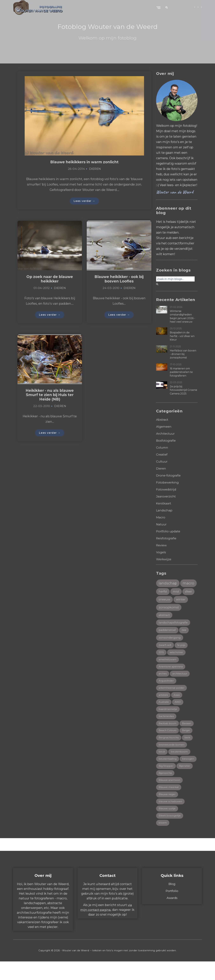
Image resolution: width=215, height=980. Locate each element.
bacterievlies (167, 731)
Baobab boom (168, 738)
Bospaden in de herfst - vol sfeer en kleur (182, 336)
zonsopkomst (169, 618)
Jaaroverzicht (167, 496)
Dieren (95, 169)
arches (163, 687)
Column (162, 447)
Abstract (163, 420)
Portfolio (172, 909)
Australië (164, 716)
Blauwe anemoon (170, 797)
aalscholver (177, 664)
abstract (164, 626)
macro (165, 592)
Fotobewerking (168, 482)
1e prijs (182, 657)
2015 (162, 664)
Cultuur (162, 461)
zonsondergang (170, 649)
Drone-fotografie (169, 475)
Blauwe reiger (168, 812)
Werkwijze (164, 559)
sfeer (176, 601)
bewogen (165, 782)
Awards (172, 916)
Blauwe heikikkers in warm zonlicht (84, 162)
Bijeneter (165, 790)
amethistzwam (168, 672)
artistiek (164, 709)
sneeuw (165, 609)
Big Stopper (184, 782)
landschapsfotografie (174, 633)
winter (182, 609)
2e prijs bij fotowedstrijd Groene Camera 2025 (183, 390)
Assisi (177, 709)
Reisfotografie (167, 538)
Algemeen (164, 427)
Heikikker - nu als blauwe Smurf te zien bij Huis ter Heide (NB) (50, 397)
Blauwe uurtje (168, 826)
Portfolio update (169, 531)
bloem (163, 841)
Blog (172, 902)
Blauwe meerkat (169, 804)
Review (162, 545)
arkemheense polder (172, 701)
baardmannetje (169, 723)
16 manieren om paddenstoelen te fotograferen (181, 372)
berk (189, 753)
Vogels (161, 552)
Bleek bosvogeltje (170, 834)
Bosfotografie (167, 440)
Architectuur (166, 434)
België (187, 745)
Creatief (162, 454)
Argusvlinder (167, 694)
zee (185, 641)
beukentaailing (168, 775)
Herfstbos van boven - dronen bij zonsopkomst (183, 354)
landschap (168, 583)
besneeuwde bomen (172, 760)
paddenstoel (168, 641)
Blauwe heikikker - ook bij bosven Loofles (119, 280)
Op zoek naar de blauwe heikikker (50, 280)
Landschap (165, 510)
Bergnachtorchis (169, 753)
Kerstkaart (164, 503)
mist (162, 601)
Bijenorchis (183, 790)
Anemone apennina (171, 679)
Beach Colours (168, 745)
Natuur (162, 524)
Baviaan (187, 738)
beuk (162, 767)
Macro (161, 517)
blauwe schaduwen (171, 819)
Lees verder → (84, 201)
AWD (179, 716)
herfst (181, 593)
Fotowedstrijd (167, 489)
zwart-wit (166, 657)
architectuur (181, 687)
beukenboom (180, 767)
